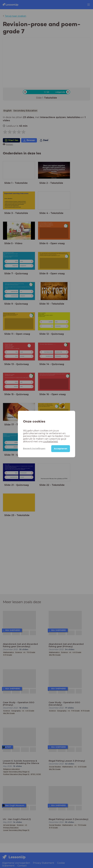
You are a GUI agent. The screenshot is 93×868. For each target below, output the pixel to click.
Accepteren (61, 449)
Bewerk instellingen (34, 448)
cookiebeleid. (51, 442)
